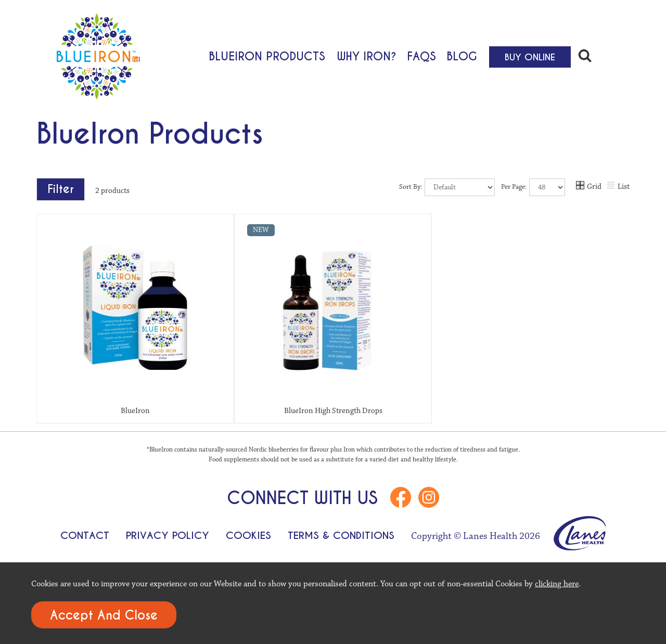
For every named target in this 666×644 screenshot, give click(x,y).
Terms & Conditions (341, 535)
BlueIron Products (267, 56)
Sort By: (447, 187)
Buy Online (530, 57)
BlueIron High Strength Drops (333, 411)
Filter (61, 189)
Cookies (248, 535)
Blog (462, 56)
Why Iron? (367, 56)
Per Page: (533, 187)
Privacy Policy (168, 535)
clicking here (557, 584)
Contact (85, 535)
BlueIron (135, 411)
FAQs (421, 56)
